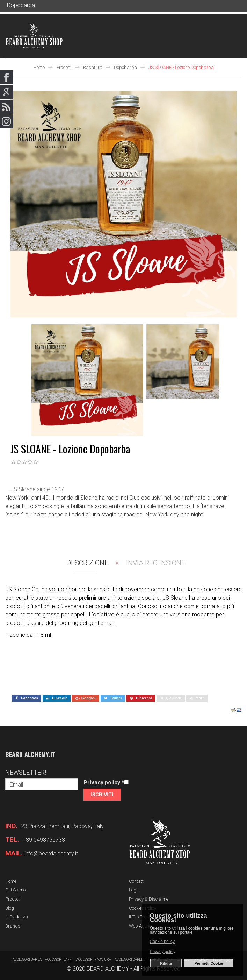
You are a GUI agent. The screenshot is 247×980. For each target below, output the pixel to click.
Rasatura (93, 67)
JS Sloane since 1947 (37, 489)
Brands (13, 926)
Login (134, 890)
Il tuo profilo (140, 917)
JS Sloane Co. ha (26, 589)
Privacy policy (104, 782)
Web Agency (141, 926)
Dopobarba (125, 67)
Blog (10, 908)
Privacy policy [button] (163, 952)
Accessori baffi (59, 960)
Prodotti (64, 67)
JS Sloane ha (179, 598)
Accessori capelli (130, 960)
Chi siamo (15, 890)
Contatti (137, 881)
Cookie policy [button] (162, 942)
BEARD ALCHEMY (108, 969)
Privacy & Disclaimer (150, 899)
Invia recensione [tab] (156, 563)
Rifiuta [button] (166, 963)
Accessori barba (27, 960)
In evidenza (17, 917)
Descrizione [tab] (87, 563)
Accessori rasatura (94, 960)
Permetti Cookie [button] (209, 963)
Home (39, 67)
